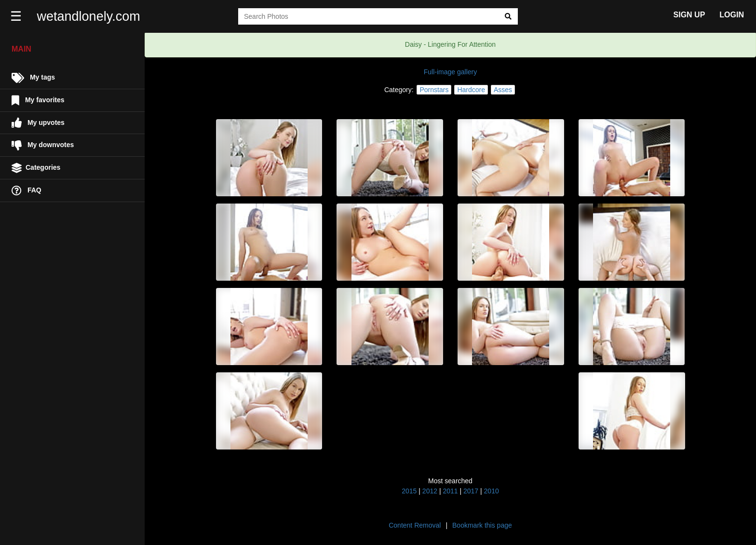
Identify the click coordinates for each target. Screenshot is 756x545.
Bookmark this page (482, 525)
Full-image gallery (450, 72)
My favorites (38, 101)
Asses (503, 90)
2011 (450, 491)
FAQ (27, 191)
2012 (430, 491)
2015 (409, 491)
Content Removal (415, 525)
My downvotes (43, 145)
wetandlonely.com (90, 16)
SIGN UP (689, 15)
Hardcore (471, 90)
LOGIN (732, 15)
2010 (492, 491)
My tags (33, 78)
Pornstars (434, 90)
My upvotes (38, 123)
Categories (36, 168)
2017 (471, 491)
